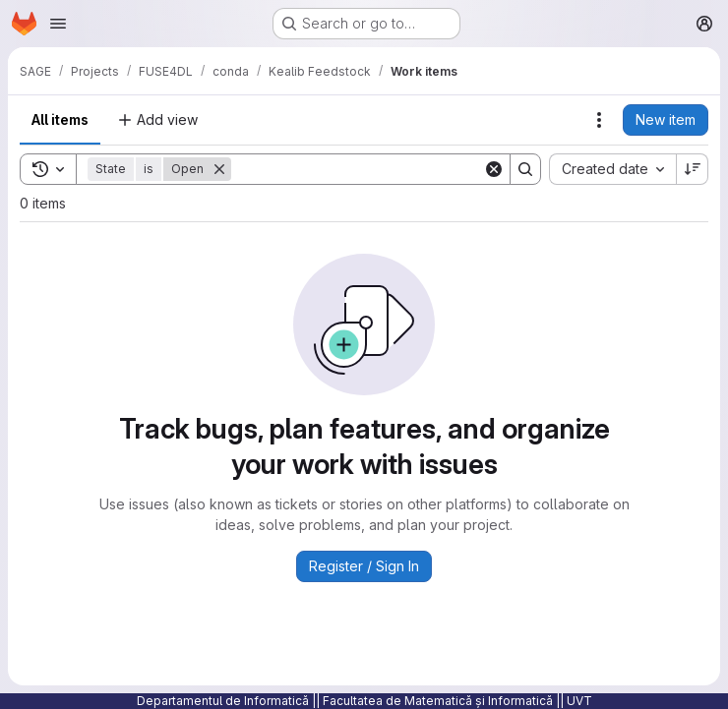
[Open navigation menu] (58, 24)
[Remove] (219, 169)
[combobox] (612, 169)
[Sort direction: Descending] (693, 169)
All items (60, 119)
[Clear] (494, 169)
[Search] (357, 169)
